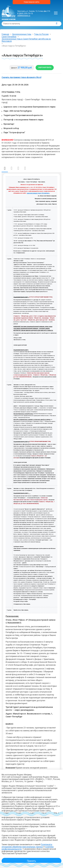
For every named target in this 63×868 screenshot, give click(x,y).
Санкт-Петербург (9, 37)
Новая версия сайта (31, 2)
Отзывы (25, 168)
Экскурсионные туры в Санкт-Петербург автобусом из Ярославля (26, 40)
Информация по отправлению (18, 168)
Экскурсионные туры (22, 34)
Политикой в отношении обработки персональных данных (27, 846)
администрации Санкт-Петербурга (38, 193)
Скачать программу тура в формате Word (21, 77)
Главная (5, 34)
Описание (5, 168)
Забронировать (45, 67)
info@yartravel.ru (24, 16)
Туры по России (41, 34)
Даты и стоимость (11, 168)
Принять (32, 861)
